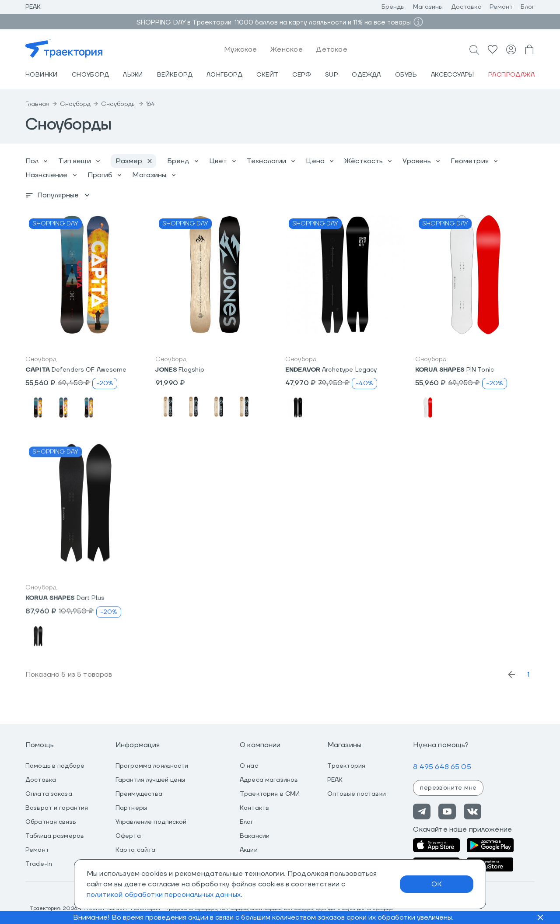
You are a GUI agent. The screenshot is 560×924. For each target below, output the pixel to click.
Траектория (346, 766)
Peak (33, 7)
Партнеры (131, 808)
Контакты (255, 808)
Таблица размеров (55, 836)
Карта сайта (135, 850)
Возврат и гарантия (57, 808)
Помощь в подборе (55, 766)
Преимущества (139, 794)
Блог (528, 7)
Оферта (128, 836)
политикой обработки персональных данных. (164, 895)
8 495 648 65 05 (442, 767)
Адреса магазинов (269, 780)
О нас (249, 766)
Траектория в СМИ (270, 794)
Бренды (393, 7)
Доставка (466, 7)
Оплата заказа (49, 794)
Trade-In (39, 864)
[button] (85, 275)
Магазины (428, 7)
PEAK (335, 780)
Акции (249, 850)
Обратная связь (51, 822)
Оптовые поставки (357, 794)
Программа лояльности (152, 766)
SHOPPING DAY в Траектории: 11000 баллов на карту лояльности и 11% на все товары (274, 23)
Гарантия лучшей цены (150, 780)
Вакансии (255, 836)
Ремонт (501, 7)
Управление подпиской (151, 822)
